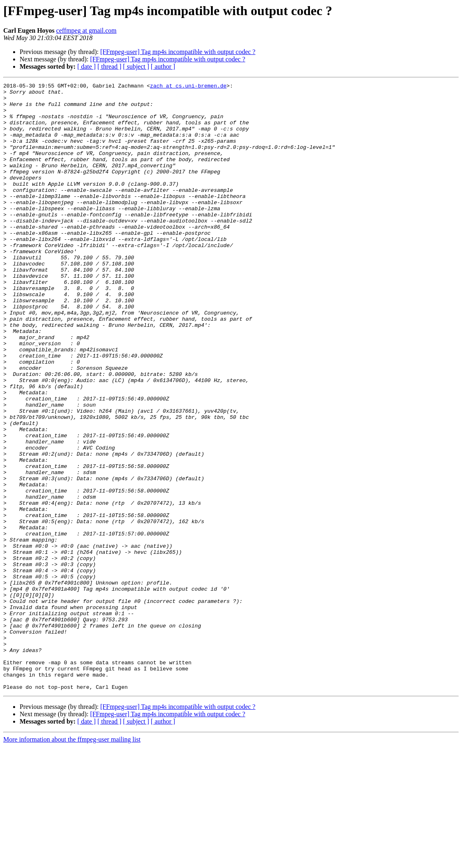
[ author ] (163, 66)
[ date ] (86, 66)
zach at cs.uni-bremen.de (188, 87)
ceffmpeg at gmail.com (86, 30)
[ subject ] (136, 66)
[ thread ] (109, 66)
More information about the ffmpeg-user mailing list (72, 861)
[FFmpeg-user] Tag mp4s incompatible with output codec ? (178, 52)
